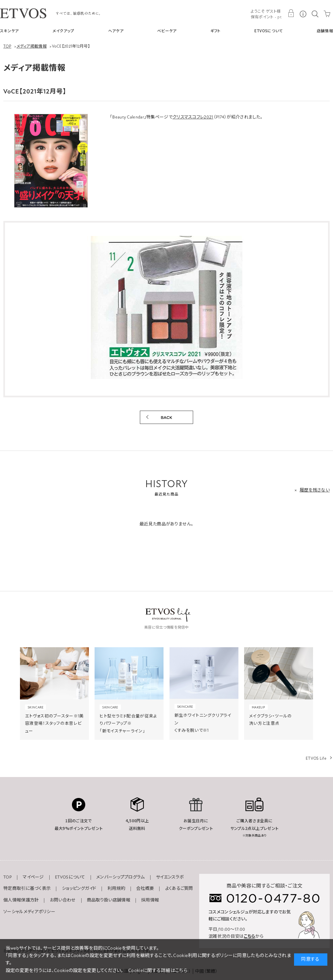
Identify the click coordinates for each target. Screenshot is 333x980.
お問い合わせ (63, 900)
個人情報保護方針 (21, 900)
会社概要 (145, 888)
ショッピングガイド (79, 888)
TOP (7, 877)
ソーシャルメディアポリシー (29, 912)
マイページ (33, 877)
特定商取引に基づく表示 (27, 888)
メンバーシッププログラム (121, 877)
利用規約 (116, 888)
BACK (166, 417)
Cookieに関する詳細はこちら (158, 971)
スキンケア (9, 31)
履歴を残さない (315, 490)
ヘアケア (116, 31)
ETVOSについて (269, 31)
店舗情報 (325, 31)
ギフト (216, 31)
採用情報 (150, 900)
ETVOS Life (316, 758)
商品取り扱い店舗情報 (109, 900)
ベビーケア (167, 31)
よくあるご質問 (179, 888)
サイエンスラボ (170, 877)
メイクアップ (64, 31)
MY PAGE (291, 13)
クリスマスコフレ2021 (193, 117)
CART (327, 13)
